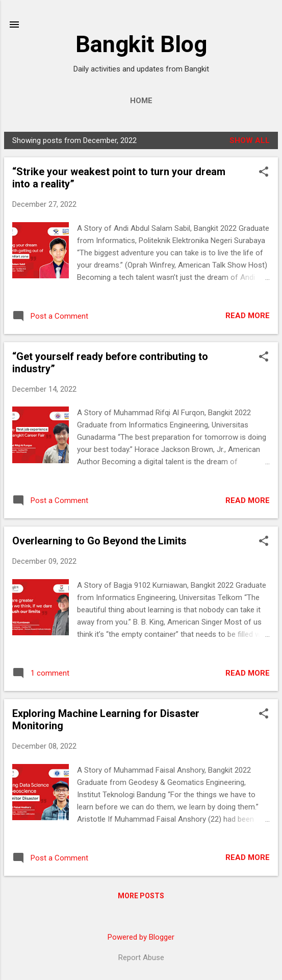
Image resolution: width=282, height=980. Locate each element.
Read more (248, 316)
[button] (264, 173)
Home (141, 101)
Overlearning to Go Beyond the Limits (99, 541)
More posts (141, 896)
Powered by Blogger (141, 937)
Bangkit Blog (141, 44)
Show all (250, 140)
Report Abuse (141, 958)
